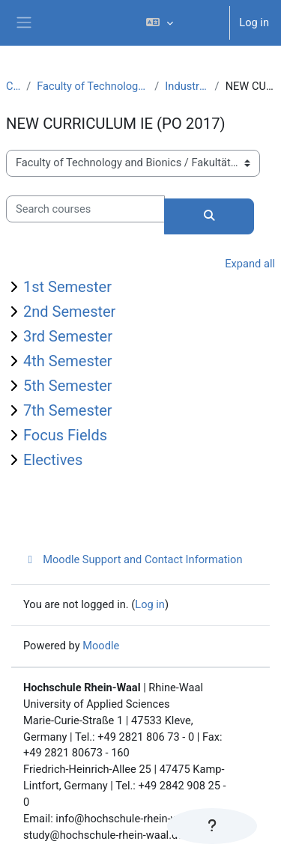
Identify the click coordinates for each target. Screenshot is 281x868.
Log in (254, 22)
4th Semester (68, 361)
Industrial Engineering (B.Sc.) (187, 86)
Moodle (101, 646)
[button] (181, 23)
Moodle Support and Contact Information (133, 559)
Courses (13, 86)
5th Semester (68, 386)
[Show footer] (212, 826)
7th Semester (68, 410)
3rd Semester (68, 336)
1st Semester (67, 287)
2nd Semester (69, 312)
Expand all (250, 264)
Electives (53, 460)
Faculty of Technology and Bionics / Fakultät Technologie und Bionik (93, 86)
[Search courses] (85, 209)
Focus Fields (65, 435)
